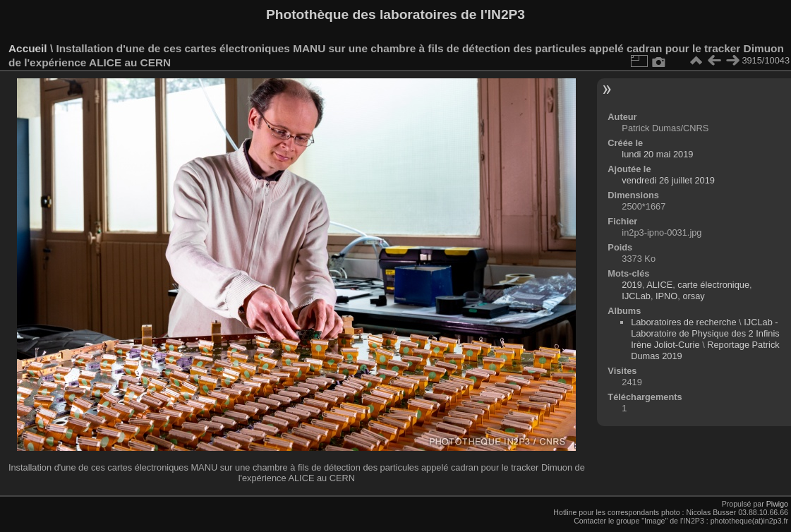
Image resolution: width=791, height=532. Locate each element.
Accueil (28, 48)
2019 (632, 285)
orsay (693, 296)
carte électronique (713, 285)
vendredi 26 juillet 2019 (668, 180)
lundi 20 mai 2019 (657, 154)
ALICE (659, 285)
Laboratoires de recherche (683, 322)
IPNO (666, 296)
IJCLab (636, 296)
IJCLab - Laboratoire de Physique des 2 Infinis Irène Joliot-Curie (705, 333)
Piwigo (777, 504)
